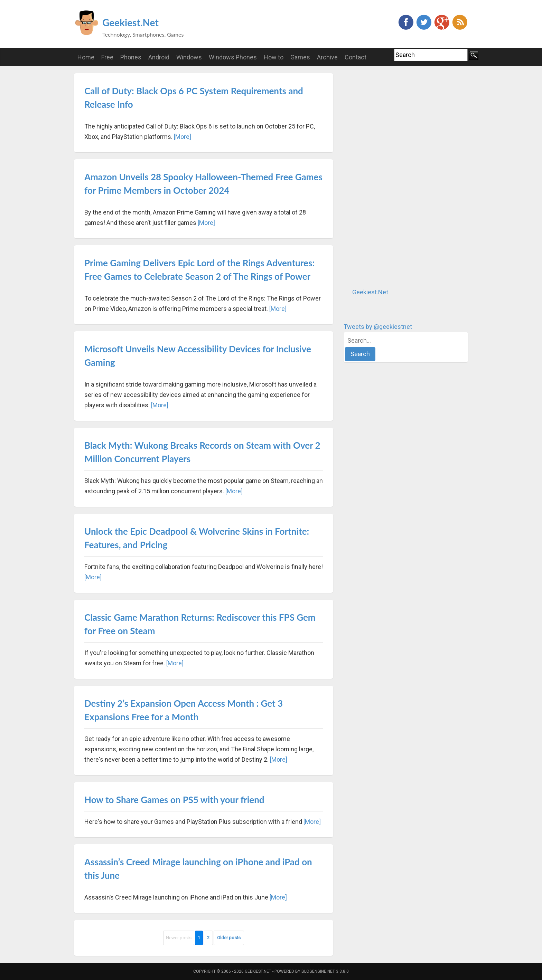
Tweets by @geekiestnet (378, 327)
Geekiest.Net (130, 22)
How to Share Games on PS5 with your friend (174, 800)
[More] (183, 137)
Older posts (229, 938)
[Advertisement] (395, 177)
